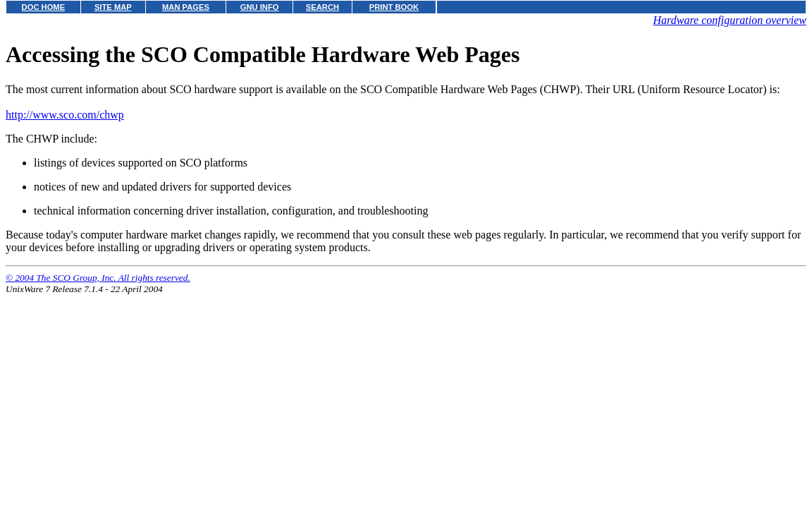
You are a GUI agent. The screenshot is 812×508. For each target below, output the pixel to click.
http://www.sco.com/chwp (65, 115)
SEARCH (322, 7)
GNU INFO (260, 7)
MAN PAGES (186, 7)
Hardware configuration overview (730, 20)
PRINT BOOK (394, 7)
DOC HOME (44, 7)
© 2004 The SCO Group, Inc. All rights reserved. (98, 278)
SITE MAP (113, 7)
